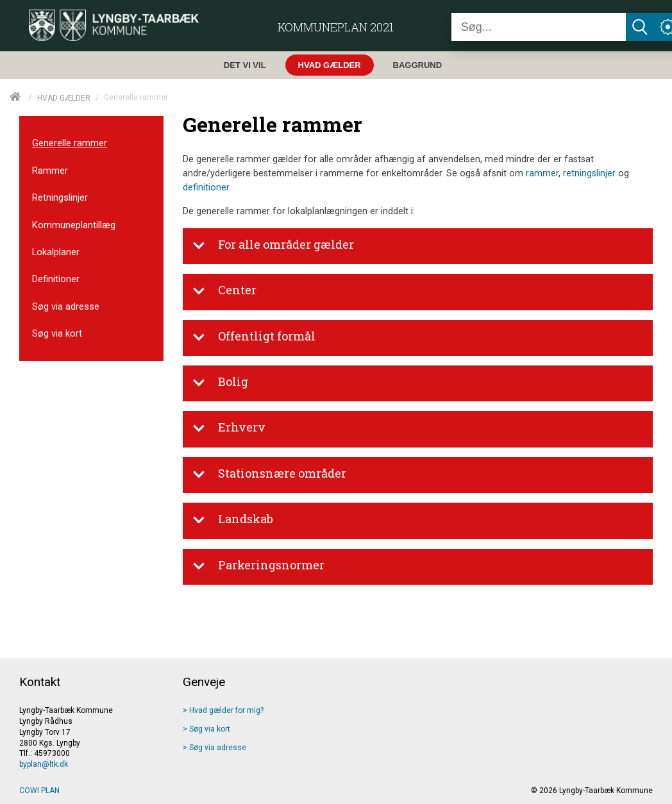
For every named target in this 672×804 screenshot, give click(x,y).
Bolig (220, 383)
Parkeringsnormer (258, 566)
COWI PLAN (39, 791)
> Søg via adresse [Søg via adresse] (214, 748)
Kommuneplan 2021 (336, 27)
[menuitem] (248, 65)
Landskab (233, 520)
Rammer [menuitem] (50, 171)
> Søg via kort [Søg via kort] (206, 729)
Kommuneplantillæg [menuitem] (74, 225)
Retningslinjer (60, 197)
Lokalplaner (56, 252)
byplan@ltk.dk (44, 764)
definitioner (206, 188)
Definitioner (56, 279)
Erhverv (229, 428)
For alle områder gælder (273, 246)
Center (224, 291)
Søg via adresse (66, 306)
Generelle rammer (70, 143)
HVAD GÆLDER (64, 97)
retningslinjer (589, 173)
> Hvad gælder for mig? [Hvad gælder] (223, 710)
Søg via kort (57, 333)
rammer (542, 173)
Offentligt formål (254, 337)
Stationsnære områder (269, 474)
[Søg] (539, 27)
